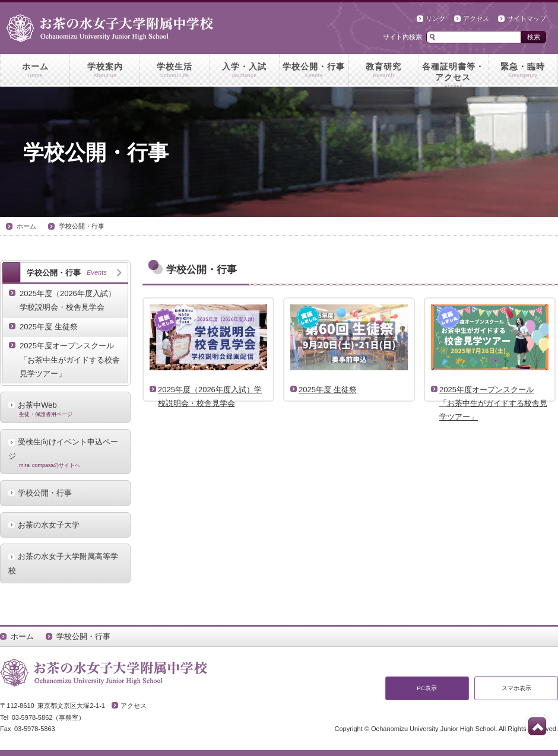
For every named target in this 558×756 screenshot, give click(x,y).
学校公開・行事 (314, 71)
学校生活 (175, 71)
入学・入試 (244, 71)
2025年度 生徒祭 (49, 327)
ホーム (35, 71)
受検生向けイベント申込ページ (65, 453)
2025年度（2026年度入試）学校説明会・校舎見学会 (68, 300)
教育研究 (383, 71)
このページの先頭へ (537, 726)
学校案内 (104, 71)
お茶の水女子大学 (49, 525)
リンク (435, 18)
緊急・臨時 (523, 71)
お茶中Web (65, 409)
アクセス (476, 18)
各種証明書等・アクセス (453, 74)
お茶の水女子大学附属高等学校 (63, 563)
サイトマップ (527, 18)
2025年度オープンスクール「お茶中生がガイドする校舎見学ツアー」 (70, 360)
